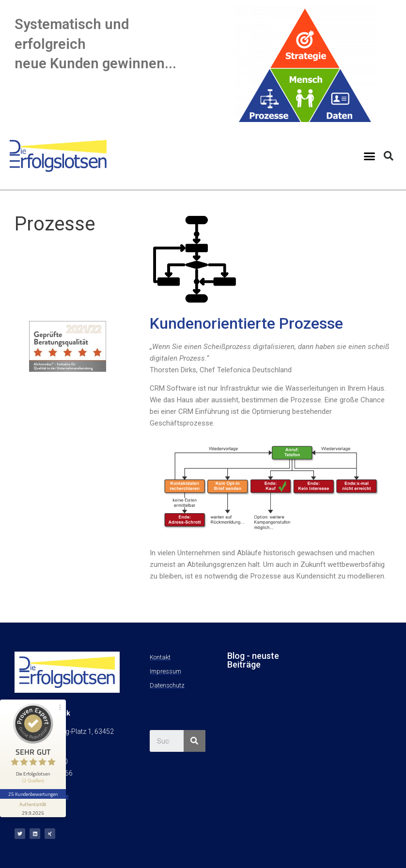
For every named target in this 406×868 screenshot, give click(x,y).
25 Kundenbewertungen (33, 794)
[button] (370, 156)
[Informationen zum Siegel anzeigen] (33, 808)
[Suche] (195, 741)
